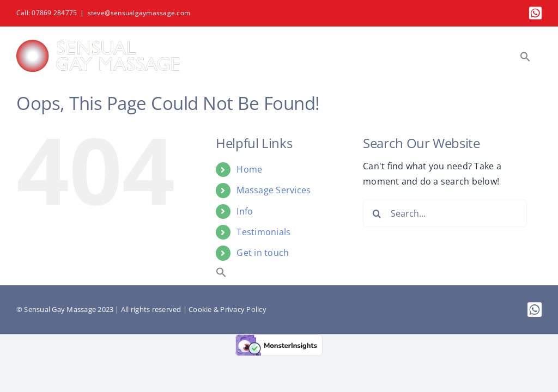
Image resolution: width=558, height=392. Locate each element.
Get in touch (263, 253)
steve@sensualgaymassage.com (139, 13)
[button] (525, 57)
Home (249, 169)
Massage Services (274, 190)
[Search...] (445, 213)
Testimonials (263, 232)
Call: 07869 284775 (47, 13)
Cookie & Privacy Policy (228, 309)
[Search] (377, 213)
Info (245, 211)
